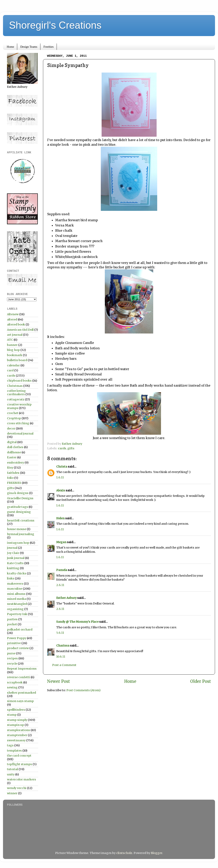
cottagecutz (16, 399)
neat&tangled (17, 604)
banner (12, 345)
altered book (16, 324)
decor (11, 428)
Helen (60, 518)
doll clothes (15, 447)
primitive (14, 643)
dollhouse (14, 452)
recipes (12, 658)
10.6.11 (61, 657)
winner (12, 793)
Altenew (13, 314)
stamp (12, 715)
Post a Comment (64, 665)
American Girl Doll (20, 330)
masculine (15, 589)
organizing (15, 609)
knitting (13, 568)
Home (10, 47)
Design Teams (29, 47)
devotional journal (20, 433)
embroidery (15, 463)
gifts (71, 448)
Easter (12, 457)
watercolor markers (21, 779)
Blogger (156, 853)
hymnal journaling (21, 534)
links (11, 578)
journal (12, 548)
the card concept (19, 756)
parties (12, 619)
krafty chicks (17, 573)
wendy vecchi (17, 788)
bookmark (15, 355)
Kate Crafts (15, 563)
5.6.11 (60, 633)
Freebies (48, 47)
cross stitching (18, 423)
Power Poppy (17, 638)
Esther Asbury (66, 598)
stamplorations (18, 730)
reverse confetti (18, 677)
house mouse (17, 529)
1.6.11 (60, 477)
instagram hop (18, 543)
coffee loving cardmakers (16, 393)
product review (18, 648)
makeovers (15, 584)
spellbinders (16, 710)
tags (10, 745)
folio (10, 478)
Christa (62, 467)
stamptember (17, 735)
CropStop (14, 418)
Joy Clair (13, 553)
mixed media (16, 599)
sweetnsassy (16, 740)
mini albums (16, 594)
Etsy (10, 468)
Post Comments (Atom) (83, 690)
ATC (10, 340)
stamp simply (17, 720)
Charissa (63, 646)
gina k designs (18, 493)
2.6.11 (60, 585)
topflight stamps (19, 764)
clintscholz (124, 853)
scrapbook (15, 682)
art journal (15, 335)
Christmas (15, 386)
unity (11, 774)
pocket (12, 624)
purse (11, 653)
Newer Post (58, 681)
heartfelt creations (21, 520)
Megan (61, 542)
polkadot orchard (20, 630)
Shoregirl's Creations (55, 25)
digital (12, 442)
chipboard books (19, 381)
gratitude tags (17, 507)
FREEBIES (14, 483)
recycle (12, 664)
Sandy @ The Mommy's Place (77, 622)
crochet (13, 413)
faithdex (13, 473)
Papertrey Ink (17, 614)
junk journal (16, 558)
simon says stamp (20, 701)
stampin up (15, 725)
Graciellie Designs (20, 498)
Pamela (62, 570)
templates (14, 751)
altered (12, 319)
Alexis (61, 490)
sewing (12, 687)
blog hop (13, 350)
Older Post (201, 681)
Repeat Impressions (22, 669)
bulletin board (17, 360)
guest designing (19, 512)
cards (62, 448)
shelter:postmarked (21, 693)
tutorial (12, 769)
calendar (13, 365)
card (10, 370)
